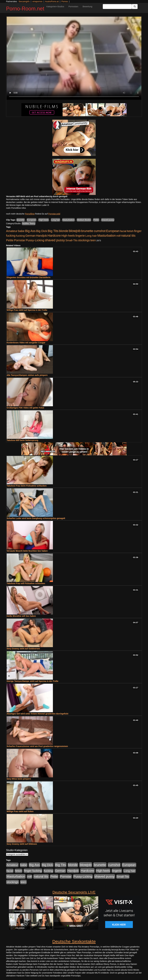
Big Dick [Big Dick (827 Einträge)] (42, 231)
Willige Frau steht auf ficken (20, 811)
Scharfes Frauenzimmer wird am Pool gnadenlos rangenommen (37, 746)
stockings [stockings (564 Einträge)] (84, 240)
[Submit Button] (135, 7)
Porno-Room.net (25, 9)
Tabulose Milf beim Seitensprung (22, 440)
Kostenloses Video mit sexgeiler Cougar (26, 343)
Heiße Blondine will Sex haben (21, 616)
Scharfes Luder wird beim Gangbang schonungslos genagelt (36, 518)
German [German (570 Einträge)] (30, 236)
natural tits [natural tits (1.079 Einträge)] (128, 236)
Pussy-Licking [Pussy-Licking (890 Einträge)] (35, 240)
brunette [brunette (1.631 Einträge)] (87, 231)
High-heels (44, 220)
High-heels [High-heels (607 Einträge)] (68, 236)
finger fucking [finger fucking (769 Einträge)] (33, 871)
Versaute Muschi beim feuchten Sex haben (27, 551)
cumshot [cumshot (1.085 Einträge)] (100, 231)
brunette (21, 220)
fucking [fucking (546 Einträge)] (20, 236)
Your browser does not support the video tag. (74, 58)
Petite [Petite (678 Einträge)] (10, 240)
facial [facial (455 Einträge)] (123, 231)
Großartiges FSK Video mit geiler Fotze (25, 408)
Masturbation (68, 220)
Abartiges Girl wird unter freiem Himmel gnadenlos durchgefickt (37, 714)
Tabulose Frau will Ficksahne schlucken (26, 583)
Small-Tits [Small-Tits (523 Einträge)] (71, 240)
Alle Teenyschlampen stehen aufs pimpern (27, 375)
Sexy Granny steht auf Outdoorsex (23, 649)
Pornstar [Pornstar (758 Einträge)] (20, 240)
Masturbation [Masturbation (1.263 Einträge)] (107, 236)
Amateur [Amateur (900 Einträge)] (12, 231)
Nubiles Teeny (29, 223)
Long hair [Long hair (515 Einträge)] (91, 236)
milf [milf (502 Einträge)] (119, 236)
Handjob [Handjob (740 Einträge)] (42, 236)
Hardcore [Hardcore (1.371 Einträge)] (54, 236)
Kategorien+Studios (55, 7)
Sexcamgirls (24, 1)
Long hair (55, 220)
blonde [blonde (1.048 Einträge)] (64, 231)
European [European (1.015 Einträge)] (113, 231)
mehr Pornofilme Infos (16, 208)
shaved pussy (108, 220)
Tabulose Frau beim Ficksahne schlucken (27, 486)
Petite (96, 220)
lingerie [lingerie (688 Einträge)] (80, 236)
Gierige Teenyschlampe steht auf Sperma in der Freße (33, 681)
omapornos (37, 1)
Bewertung (87, 7)
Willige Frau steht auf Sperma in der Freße (27, 310)
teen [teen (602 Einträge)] (93, 240)
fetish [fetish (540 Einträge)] (130, 231)
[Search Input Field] (117, 7)
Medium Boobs (84, 220)
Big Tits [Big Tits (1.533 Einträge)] (53, 231)
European (32, 220)
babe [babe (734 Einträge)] (21, 231)
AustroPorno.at (52, 1)
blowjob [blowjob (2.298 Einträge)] (75, 231)
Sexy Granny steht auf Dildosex (22, 844)
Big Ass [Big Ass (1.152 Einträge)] (30, 231)
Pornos (65, 1)
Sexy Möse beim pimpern (19, 779)
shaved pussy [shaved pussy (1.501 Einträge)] (55, 240)
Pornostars (73, 7)
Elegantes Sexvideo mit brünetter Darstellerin (29, 277)
